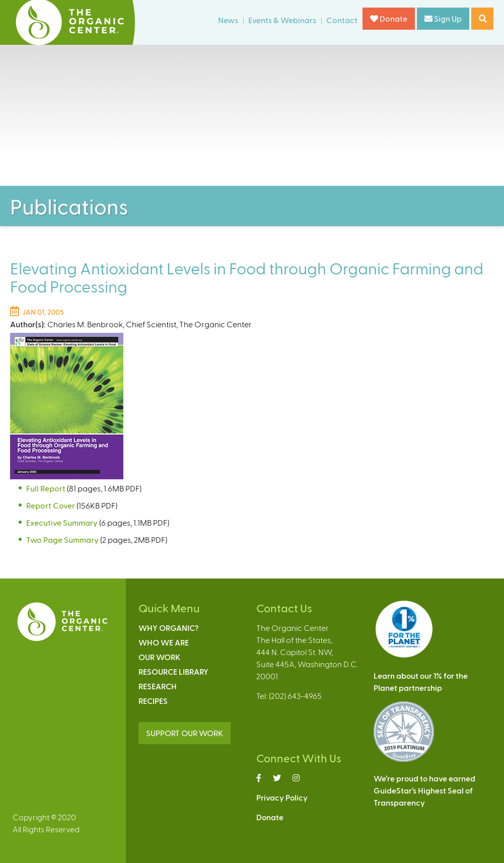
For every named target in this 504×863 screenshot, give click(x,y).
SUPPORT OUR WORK (185, 733)
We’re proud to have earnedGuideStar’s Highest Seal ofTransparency (424, 790)
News (228, 20)
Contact (342, 20)
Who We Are (164, 642)
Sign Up (443, 18)
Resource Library (173, 671)
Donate (389, 18)
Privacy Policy (282, 797)
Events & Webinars (282, 20)
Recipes (153, 701)
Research (158, 686)
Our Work (159, 657)
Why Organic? (168, 628)
